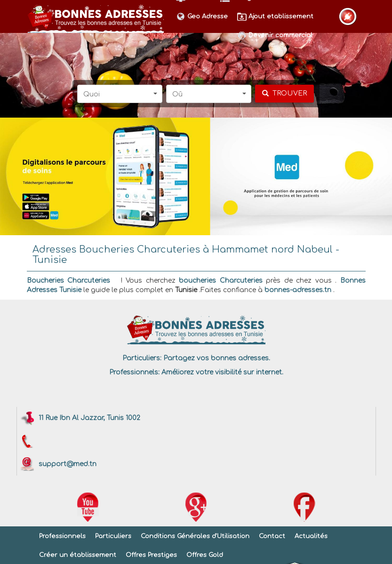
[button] (120, 94)
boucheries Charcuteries (221, 281)
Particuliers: (142, 358)
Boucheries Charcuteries (69, 281)
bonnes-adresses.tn (298, 290)
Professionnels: (134, 372)
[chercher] (284, 94)
